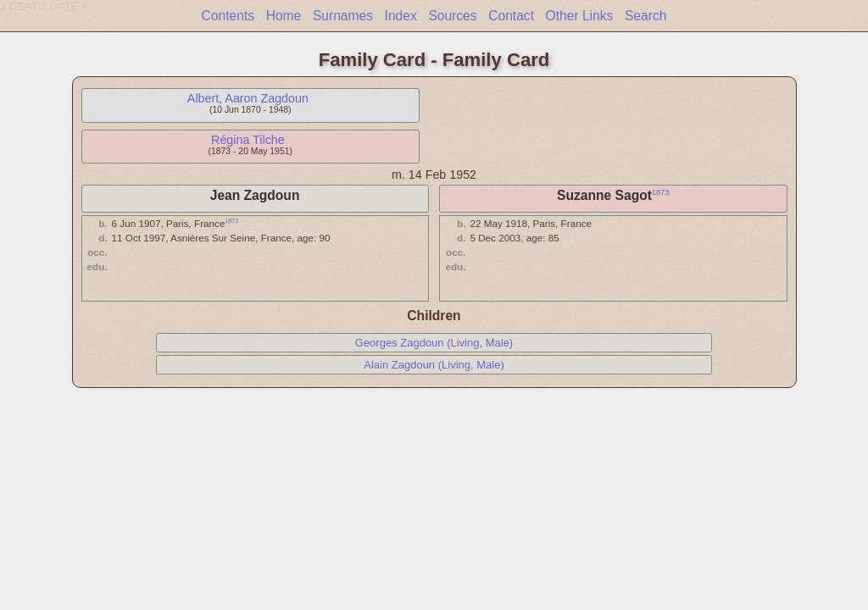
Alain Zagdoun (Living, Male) (434, 365)
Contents (228, 16)
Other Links (580, 16)
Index (401, 16)
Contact (511, 16)
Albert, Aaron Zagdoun (248, 98)
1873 (661, 192)
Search (645, 16)
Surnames (343, 16)
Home (284, 16)
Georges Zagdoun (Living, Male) (434, 343)
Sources (452, 16)
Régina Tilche (248, 140)
